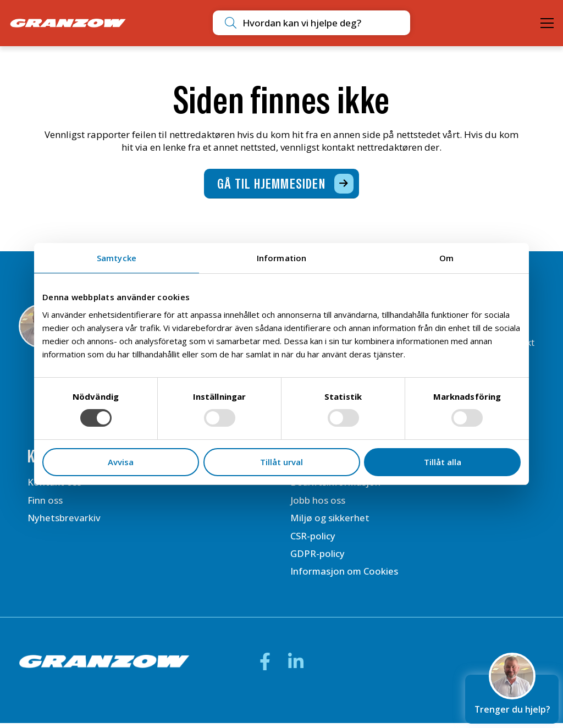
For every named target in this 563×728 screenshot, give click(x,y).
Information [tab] (281, 258)
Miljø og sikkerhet (330, 522)
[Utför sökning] (197, 23)
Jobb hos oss (318, 504)
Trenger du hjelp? (512, 694)
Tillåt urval (281, 462)
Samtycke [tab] (117, 258)
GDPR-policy (318, 558)
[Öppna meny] (547, 23)
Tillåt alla (443, 462)
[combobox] (291, 23)
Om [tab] (446, 258)
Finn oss (45, 504)
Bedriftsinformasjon (336, 486)
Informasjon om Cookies (345, 576)
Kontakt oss (54, 486)
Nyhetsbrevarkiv (64, 522)
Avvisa (121, 462)
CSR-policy (313, 540)
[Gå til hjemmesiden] (282, 186)
